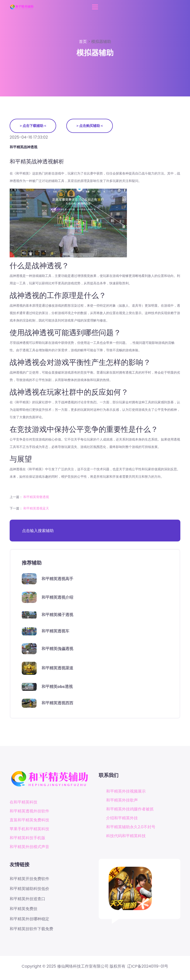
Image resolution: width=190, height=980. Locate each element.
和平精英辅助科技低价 (29, 889)
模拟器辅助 (101, 42)
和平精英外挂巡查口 (27, 899)
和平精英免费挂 (24, 909)
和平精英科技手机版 (27, 838)
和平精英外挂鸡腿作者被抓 (130, 809)
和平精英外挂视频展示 (126, 791)
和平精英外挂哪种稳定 (29, 919)
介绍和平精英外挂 (122, 818)
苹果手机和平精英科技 (29, 829)
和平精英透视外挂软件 (29, 811)
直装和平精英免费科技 (29, 820)
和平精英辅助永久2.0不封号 (131, 827)
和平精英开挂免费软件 (29, 879)
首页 (83, 42)
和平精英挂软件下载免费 (31, 929)
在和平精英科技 (24, 802)
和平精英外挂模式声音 (29, 847)
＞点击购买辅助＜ (90, 126)
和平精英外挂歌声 (122, 800)
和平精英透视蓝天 (36, 508)
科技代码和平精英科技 (126, 836)
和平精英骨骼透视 (36, 497)
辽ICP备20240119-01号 (148, 966)
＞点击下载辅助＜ (33, 126)
